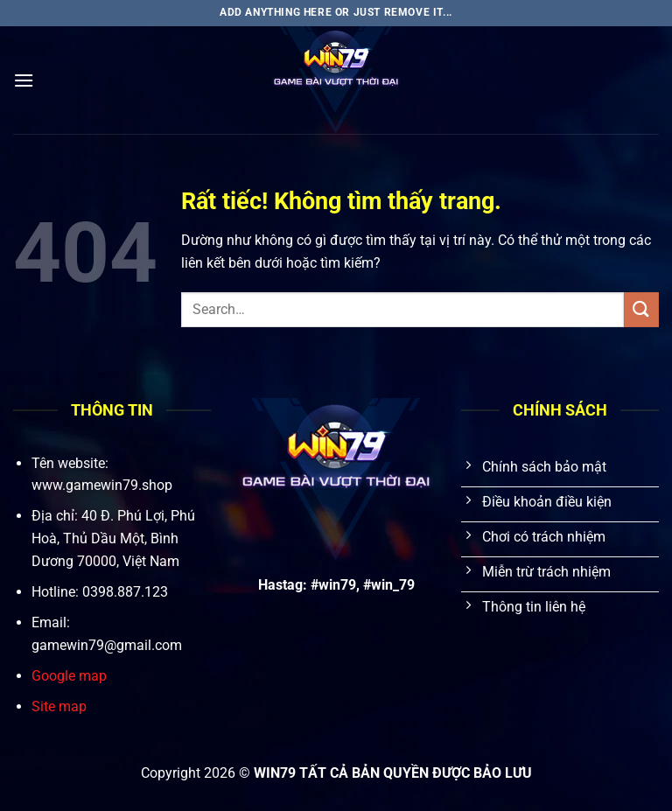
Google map (69, 676)
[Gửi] (641, 309)
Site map (59, 706)
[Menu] (24, 80)
